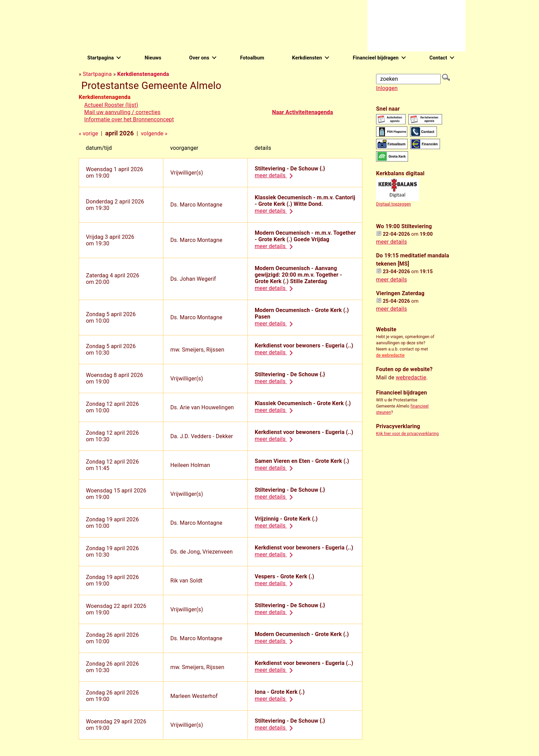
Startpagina (101, 58)
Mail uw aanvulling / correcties (122, 112)
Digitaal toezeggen (393, 204)
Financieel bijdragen (376, 58)
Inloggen (387, 88)
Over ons (199, 58)
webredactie (411, 377)
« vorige (88, 134)
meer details (275, 175)
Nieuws (153, 58)
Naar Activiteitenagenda (302, 112)
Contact (438, 58)
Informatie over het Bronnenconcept (129, 119)
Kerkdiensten (307, 58)
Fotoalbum (252, 58)
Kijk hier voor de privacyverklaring (407, 434)
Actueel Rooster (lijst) (111, 105)
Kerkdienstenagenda (143, 74)
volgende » (154, 134)
